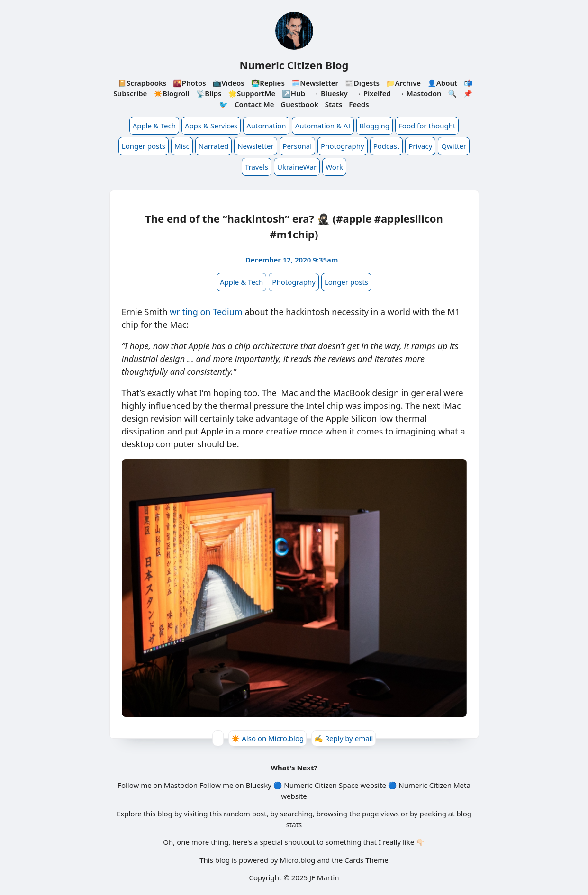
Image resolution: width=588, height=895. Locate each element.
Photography (343, 146)
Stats (334, 104)
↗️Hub (294, 93)
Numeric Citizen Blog (294, 65)
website (373, 785)
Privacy (420, 146)
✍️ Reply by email (344, 738)
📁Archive (403, 83)
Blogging (375, 126)
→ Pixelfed (373, 93)
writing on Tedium (206, 312)
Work (334, 167)
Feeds (359, 104)
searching (296, 814)
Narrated (213, 146)
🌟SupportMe (252, 93)
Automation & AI (323, 126)
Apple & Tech (154, 126)
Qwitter (454, 146)
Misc (182, 146)
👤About (442, 83)
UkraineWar (297, 167)
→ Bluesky (330, 93)
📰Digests (362, 83)
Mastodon (181, 785)
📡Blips (209, 93)
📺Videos (229, 83)
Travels (257, 167)
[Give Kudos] (218, 738)
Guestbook (299, 104)
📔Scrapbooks (142, 83)
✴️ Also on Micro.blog (268, 738)
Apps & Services (211, 126)
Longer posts (144, 146)
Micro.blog (297, 860)
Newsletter (255, 146)
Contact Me (254, 104)
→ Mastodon (420, 93)
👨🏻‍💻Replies (268, 83)
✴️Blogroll (171, 93)
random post (245, 814)
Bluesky (259, 785)
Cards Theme (366, 860)
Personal (298, 146)
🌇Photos (189, 83)
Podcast (387, 146)
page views (380, 814)
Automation (266, 126)
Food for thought (427, 126)
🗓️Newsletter (315, 83)
